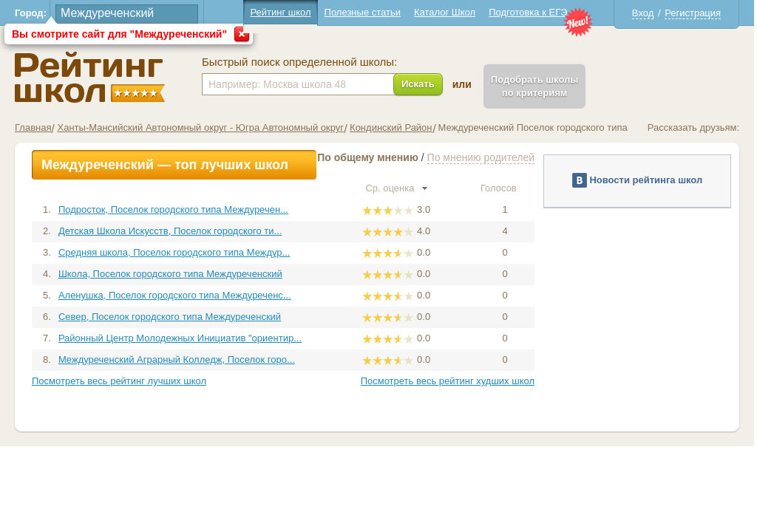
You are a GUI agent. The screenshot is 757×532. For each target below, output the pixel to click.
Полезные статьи (363, 12)
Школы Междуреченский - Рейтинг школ (90, 77)
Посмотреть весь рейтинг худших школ (448, 381)
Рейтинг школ (280, 12)
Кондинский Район (391, 127)
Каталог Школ (445, 12)
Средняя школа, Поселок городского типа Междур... (174, 252)
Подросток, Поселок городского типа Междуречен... (173, 209)
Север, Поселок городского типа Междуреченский (170, 317)
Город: (31, 13)
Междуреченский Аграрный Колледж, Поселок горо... (177, 359)
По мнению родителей (481, 157)
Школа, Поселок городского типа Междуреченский (170, 274)
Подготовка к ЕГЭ (528, 12)
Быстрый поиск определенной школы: (299, 62)
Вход (643, 13)
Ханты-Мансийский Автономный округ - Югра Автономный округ (200, 127)
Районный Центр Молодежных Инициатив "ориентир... (180, 338)
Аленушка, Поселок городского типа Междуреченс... (175, 295)
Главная (33, 127)
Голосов (505, 188)
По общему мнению (368, 157)
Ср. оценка (396, 188)
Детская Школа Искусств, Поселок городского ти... (170, 231)
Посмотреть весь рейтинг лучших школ (119, 381)
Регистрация (693, 13)
